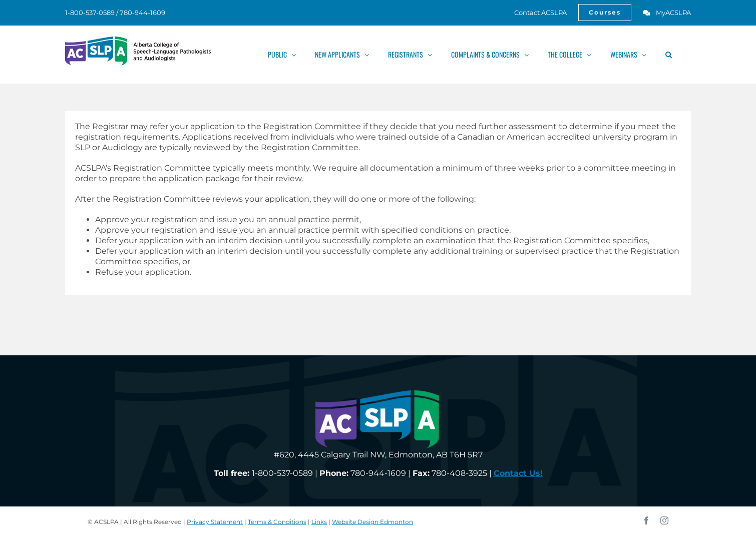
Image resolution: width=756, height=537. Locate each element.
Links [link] (319, 522)
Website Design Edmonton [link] (372, 522)
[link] (535, 13)
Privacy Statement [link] (215, 522)
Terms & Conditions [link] (277, 522)
